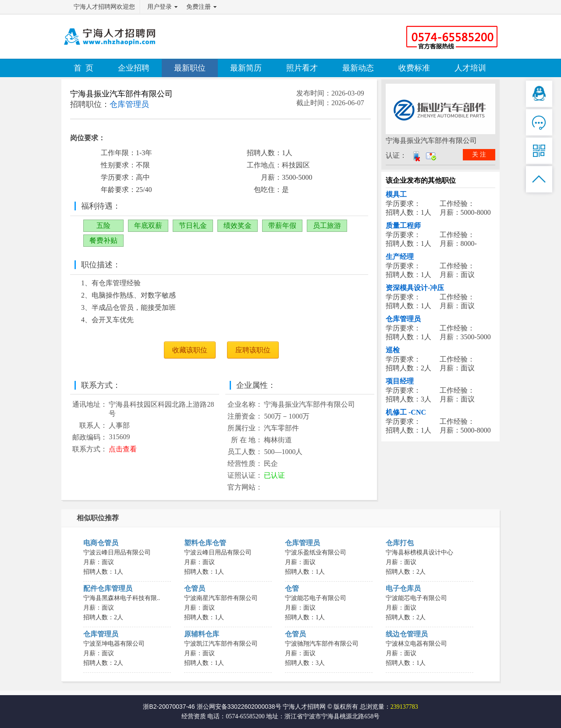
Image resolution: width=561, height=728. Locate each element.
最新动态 (358, 68)
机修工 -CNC (406, 412)
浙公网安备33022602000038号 (239, 707)
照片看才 (302, 68)
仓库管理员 (403, 319)
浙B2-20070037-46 (169, 707)
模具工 (396, 194)
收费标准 (414, 68)
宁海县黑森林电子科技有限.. (122, 598)
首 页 (83, 68)
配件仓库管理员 (108, 588)
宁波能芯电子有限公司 (316, 598)
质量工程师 (403, 226)
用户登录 (160, 7)
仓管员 (195, 588)
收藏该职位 (190, 350)
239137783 (404, 707)
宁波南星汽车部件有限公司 (221, 598)
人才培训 (470, 68)
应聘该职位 (253, 350)
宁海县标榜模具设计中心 (419, 552)
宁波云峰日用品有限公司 (117, 552)
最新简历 (246, 68)
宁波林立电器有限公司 (416, 644)
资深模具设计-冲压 (415, 288)
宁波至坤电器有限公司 (114, 644)
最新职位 (190, 68)
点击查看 (123, 449)
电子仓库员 (403, 588)
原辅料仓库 (202, 634)
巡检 (393, 350)
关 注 (479, 154)
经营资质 (194, 716)
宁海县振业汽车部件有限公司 (121, 94)
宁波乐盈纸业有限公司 (316, 552)
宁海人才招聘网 (304, 707)
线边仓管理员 (407, 634)
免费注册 (199, 7)
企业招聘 (134, 68)
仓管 (292, 588)
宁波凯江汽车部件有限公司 (221, 644)
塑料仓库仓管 (205, 543)
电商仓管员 (101, 543)
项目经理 (400, 381)
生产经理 (400, 257)
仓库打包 (400, 543)
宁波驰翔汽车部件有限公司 (322, 644)
